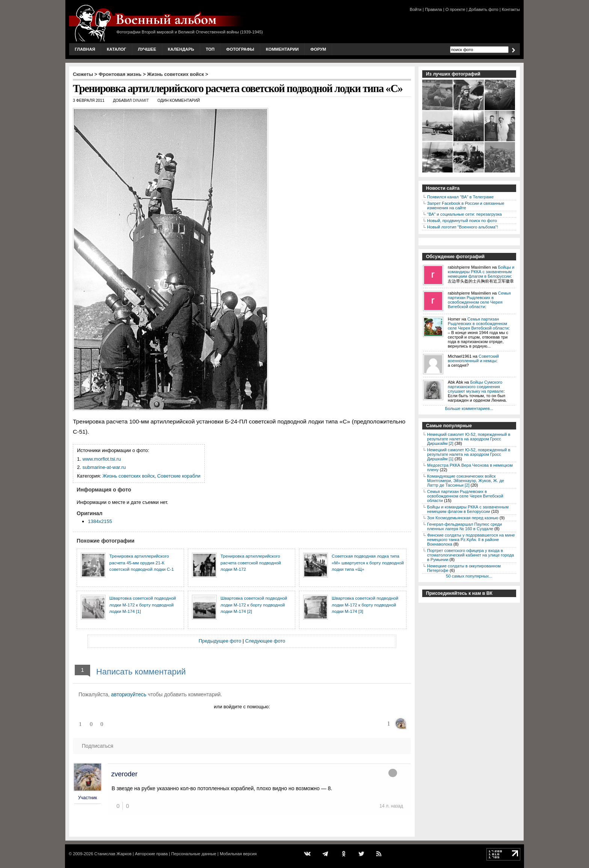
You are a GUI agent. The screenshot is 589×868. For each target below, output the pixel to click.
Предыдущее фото (220, 641)
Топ (210, 49)
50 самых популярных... (469, 576)
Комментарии (282, 49)
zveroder (124, 774)
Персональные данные (194, 854)
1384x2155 (100, 521)
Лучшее (147, 49)
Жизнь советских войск (176, 74)
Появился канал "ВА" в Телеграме (460, 197)
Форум (318, 49)
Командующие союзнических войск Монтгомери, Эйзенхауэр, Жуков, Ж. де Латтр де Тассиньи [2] (466, 481)
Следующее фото (265, 641)
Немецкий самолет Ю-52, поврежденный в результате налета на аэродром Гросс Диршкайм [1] (469, 454)
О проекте (455, 9)
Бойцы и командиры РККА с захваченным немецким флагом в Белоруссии (481, 272)
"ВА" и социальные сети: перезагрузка (464, 214)
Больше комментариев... (469, 408)
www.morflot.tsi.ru (101, 459)
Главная (85, 49)
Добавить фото (484, 9)
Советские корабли (179, 476)
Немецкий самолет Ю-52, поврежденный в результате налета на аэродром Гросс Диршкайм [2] (469, 439)
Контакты (511, 9)
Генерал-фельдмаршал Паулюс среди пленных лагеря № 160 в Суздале (464, 526)
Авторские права (151, 854)
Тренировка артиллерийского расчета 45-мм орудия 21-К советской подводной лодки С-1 (142, 563)
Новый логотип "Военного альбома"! (463, 227)
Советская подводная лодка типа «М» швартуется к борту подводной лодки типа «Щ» (368, 563)
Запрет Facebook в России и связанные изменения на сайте (466, 206)
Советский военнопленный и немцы (473, 358)
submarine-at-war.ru (104, 467)
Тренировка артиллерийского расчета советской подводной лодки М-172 (251, 563)
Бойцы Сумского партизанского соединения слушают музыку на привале (476, 387)
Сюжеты (83, 74)
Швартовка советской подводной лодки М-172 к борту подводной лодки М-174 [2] (254, 605)
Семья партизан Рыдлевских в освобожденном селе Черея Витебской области (479, 300)
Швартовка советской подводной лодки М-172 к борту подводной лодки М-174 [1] (143, 605)
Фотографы (240, 49)
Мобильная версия (238, 854)
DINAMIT (141, 101)
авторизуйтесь (129, 694)
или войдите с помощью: (242, 707)
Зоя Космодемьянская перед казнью (463, 518)
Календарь (181, 49)
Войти (416, 9)
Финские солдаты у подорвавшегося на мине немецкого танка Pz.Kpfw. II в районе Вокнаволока (471, 540)
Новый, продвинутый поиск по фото (462, 221)
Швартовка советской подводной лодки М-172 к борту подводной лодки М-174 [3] (365, 605)
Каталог (116, 49)
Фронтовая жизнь (120, 74)
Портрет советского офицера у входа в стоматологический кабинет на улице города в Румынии (470, 555)
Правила (433, 9)
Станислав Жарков (113, 854)
